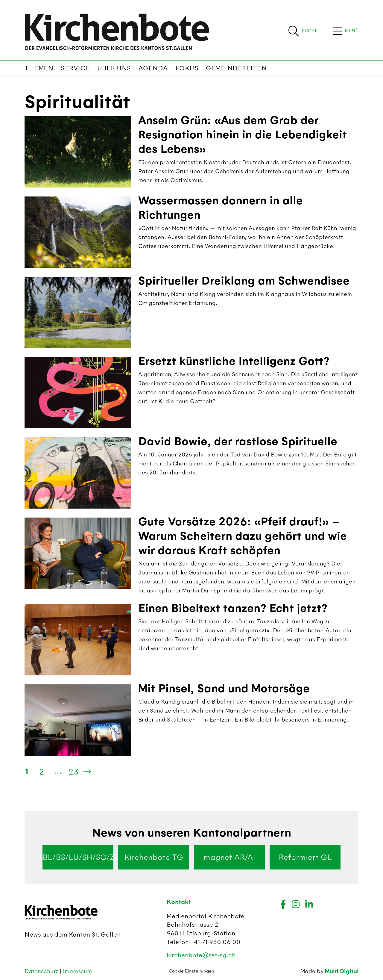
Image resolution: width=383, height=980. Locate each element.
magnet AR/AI (229, 857)
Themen (39, 68)
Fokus (187, 68)
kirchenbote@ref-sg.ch (201, 955)
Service (75, 68)
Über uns (114, 68)
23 (74, 772)
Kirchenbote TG (154, 857)
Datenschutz (42, 971)
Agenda (153, 68)
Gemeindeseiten (236, 68)
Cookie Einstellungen (191, 971)
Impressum (77, 971)
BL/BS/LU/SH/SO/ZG (78, 857)
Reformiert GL (305, 857)
